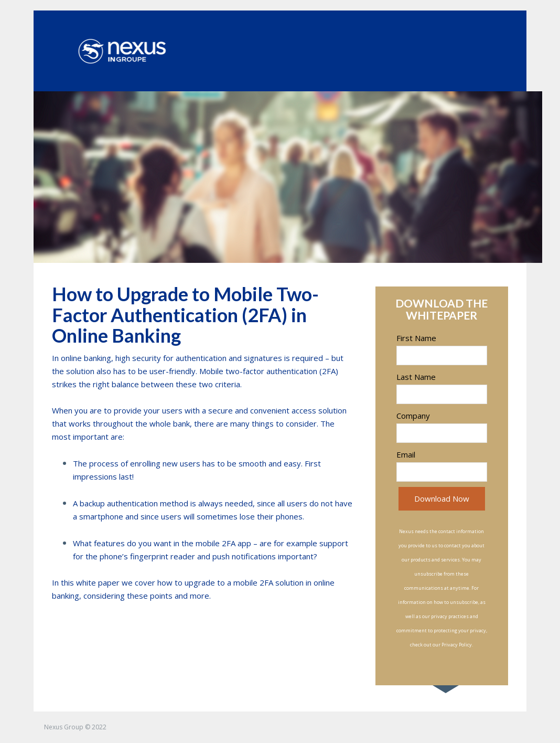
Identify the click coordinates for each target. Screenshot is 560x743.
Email (406, 454)
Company (413, 416)
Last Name (416, 377)
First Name (416, 338)
